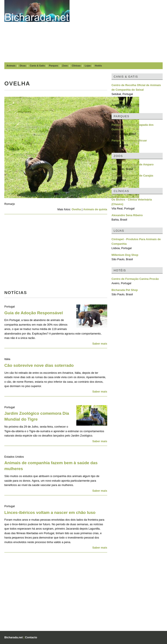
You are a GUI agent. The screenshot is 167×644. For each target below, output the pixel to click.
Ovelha (76, 209)
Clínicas (76, 66)
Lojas (88, 66)
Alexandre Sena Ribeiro (127, 215)
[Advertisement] (120, 31)
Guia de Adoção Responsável (34, 313)
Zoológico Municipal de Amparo (133, 164)
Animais (11, 66)
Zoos (65, 66)
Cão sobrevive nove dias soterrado (39, 365)
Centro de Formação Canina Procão (135, 279)
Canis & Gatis (37, 66)
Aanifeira (118, 101)
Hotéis (98, 66)
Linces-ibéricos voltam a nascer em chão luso (50, 512)
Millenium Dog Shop (125, 255)
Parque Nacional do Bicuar (129, 140)
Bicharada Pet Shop (125, 290)
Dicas (23, 66)
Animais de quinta (95, 209)
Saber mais (100, 344)
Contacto (31, 637)
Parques (53, 66)
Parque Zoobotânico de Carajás (132, 176)
